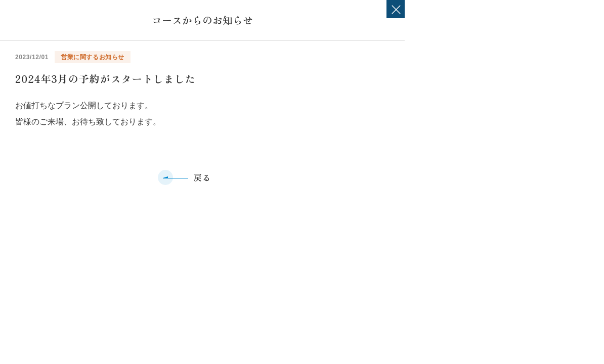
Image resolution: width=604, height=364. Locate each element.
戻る (202, 177)
